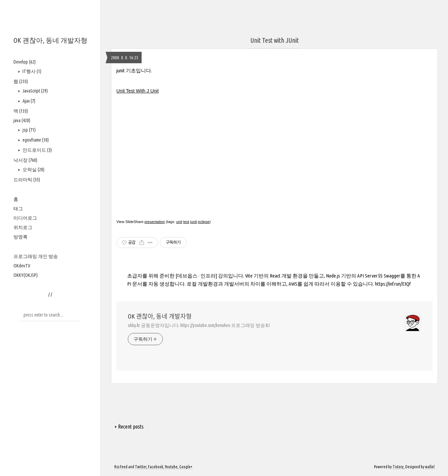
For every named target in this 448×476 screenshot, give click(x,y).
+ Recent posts (129, 427)
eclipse (204, 222)
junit (193, 222)
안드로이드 (37, 150)
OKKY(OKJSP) (26, 275)
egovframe (35, 140)
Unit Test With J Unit (138, 91)
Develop (25, 62)
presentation (155, 222)
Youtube (171, 467)
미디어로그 (25, 218)
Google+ (186, 467)
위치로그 (23, 227)
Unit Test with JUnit (274, 40)
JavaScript (35, 91)
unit (179, 222)
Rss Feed (121, 467)
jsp (29, 130)
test (186, 222)
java (22, 120)
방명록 (21, 237)
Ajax (28, 101)
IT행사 (31, 71)
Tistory (398, 467)
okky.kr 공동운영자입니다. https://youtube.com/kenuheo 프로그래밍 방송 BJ (199, 325)
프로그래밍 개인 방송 (36, 256)
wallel (430, 467)
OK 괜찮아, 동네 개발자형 (50, 40)
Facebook (156, 467)
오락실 (33, 170)
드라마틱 (27, 180)
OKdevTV (22, 266)
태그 (18, 209)
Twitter (141, 467)
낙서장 (25, 160)
